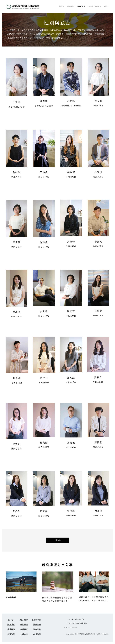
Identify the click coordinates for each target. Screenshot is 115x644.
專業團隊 (11, 629)
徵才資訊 (37, 634)
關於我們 (11, 625)
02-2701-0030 (74, 623)
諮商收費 (37, 625)
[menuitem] (62, 6)
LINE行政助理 (72, 627)
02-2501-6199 (74, 619)
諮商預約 (37, 629)
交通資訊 (12, 634)
